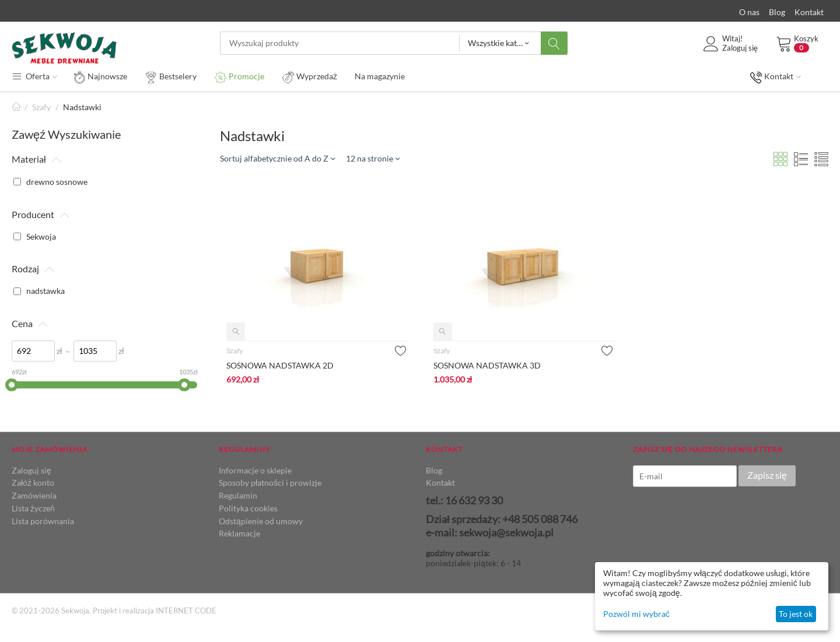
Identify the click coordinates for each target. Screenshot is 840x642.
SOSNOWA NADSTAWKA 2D (280, 365)
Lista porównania (43, 521)
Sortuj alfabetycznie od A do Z (277, 158)
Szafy (41, 107)
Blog (777, 12)
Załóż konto (33, 483)
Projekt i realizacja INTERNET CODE (155, 611)
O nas (749, 12)
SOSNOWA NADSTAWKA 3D (487, 365)
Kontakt (809, 12)
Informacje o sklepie (255, 470)
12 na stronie (373, 158)
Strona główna (16, 107)
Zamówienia (34, 495)
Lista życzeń (33, 508)
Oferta (34, 76)
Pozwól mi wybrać (636, 614)
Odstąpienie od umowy (261, 521)
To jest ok (796, 614)
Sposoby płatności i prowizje (270, 483)
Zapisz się (767, 475)
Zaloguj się (32, 470)
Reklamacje (239, 533)
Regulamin (238, 495)
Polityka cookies (248, 508)
